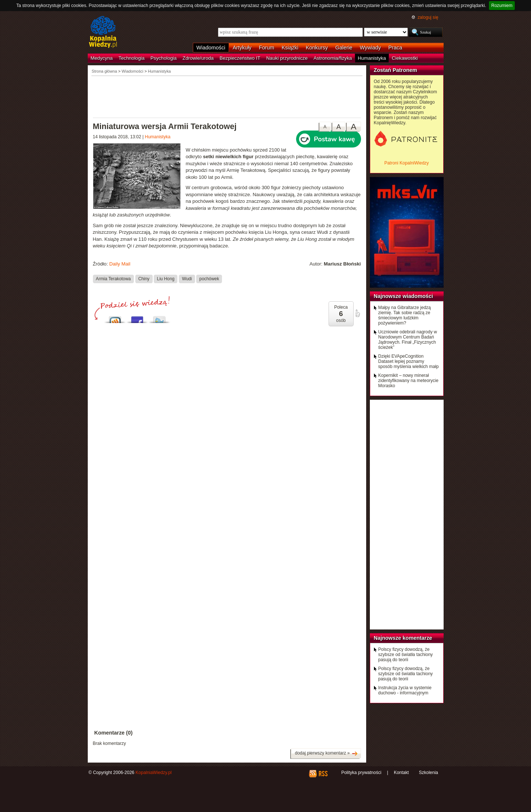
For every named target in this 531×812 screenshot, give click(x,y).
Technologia (132, 58)
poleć (357, 313)
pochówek (209, 279)
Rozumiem (502, 6)
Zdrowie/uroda (198, 58)
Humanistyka (372, 58)
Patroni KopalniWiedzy (407, 163)
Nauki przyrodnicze (287, 58)
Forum (267, 48)
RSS (323, 774)
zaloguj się (428, 17)
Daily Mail (120, 264)
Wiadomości (211, 48)
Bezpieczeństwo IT (240, 58)
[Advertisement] (227, 96)
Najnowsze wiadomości (404, 296)
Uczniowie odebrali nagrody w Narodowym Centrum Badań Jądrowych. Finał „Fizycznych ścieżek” (408, 340)
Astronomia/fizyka (333, 58)
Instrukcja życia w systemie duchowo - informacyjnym (405, 690)
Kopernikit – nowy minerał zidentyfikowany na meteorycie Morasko (408, 381)
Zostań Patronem (396, 70)
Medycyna (102, 58)
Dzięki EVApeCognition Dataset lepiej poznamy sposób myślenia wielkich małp (409, 361)
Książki (290, 48)
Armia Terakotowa (113, 279)
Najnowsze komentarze (403, 638)
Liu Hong (166, 279)
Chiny (144, 279)
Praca (395, 48)
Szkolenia (428, 773)
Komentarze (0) (114, 733)
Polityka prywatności (361, 773)
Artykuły (242, 48)
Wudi (187, 279)
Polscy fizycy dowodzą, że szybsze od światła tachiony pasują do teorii (406, 655)
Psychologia (164, 58)
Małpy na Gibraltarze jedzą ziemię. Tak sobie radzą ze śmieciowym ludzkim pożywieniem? (405, 315)
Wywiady (370, 48)
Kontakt (401, 773)
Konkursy (317, 48)
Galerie (344, 48)
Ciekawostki (405, 58)
